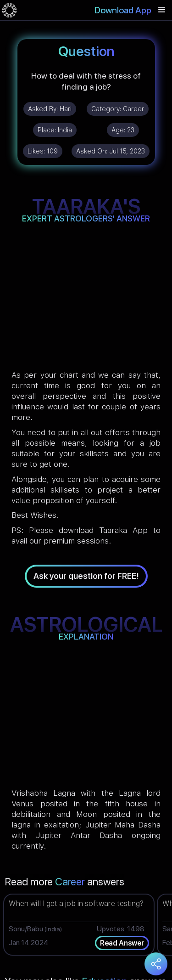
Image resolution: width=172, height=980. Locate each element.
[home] (9, 10)
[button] (162, 10)
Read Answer (122, 943)
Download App (123, 10)
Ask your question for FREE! (86, 576)
